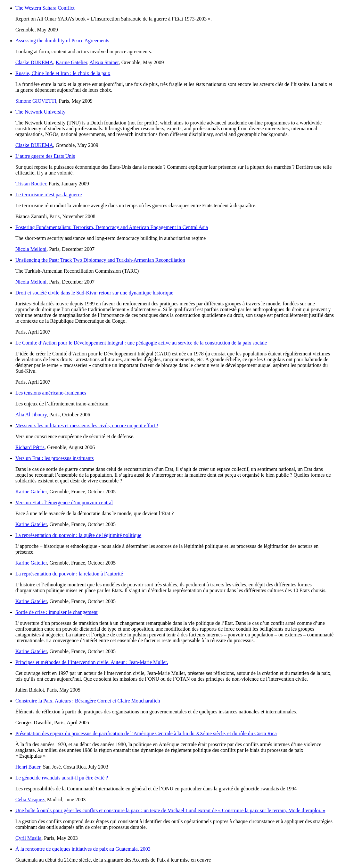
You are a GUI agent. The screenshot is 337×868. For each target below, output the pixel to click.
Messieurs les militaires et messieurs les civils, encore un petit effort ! (87, 425)
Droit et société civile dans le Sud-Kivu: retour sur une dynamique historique (94, 293)
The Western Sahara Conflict (45, 8)
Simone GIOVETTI (36, 101)
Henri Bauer (28, 767)
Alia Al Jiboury (31, 415)
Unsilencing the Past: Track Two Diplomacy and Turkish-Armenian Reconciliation (100, 260)
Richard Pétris (30, 447)
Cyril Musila (28, 838)
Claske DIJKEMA (34, 62)
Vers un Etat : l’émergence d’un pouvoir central (64, 502)
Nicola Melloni (31, 249)
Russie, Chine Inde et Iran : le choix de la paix (63, 73)
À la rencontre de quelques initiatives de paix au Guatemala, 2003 (83, 849)
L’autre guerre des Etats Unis (45, 156)
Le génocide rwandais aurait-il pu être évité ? (62, 778)
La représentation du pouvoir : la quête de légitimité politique (78, 535)
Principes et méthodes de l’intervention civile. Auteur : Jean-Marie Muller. (92, 662)
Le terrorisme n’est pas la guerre (49, 195)
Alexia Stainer (104, 62)
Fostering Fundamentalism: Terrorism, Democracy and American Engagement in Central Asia (112, 227)
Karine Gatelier (71, 62)
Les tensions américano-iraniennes (51, 393)
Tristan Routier (31, 184)
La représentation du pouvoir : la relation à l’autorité (69, 574)
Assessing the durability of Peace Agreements (62, 41)
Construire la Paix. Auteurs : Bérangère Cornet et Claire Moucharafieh (88, 701)
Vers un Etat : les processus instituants (54, 458)
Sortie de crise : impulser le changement (57, 612)
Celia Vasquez (30, 800)
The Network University (40, 112)
